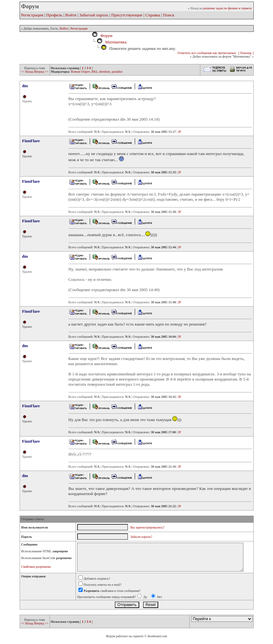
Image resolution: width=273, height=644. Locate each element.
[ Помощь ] (246, 53)
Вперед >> (41, 72)
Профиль (54, 15)
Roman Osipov (80, 72)
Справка (153, 15)
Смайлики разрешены (36, 567)
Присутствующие (127, 15)
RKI (94, 72)
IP (180, 132)
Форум (105, 36)
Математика (116, 42)
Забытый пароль (94, 15)
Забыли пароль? (141, 537)
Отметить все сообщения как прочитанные (207, 53)
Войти (71, 15)
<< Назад (27, 72)
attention (104, 72)
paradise (117, 72)
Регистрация (32, 15)
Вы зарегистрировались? (147, 527)
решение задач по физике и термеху (228, 8)
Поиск (169, 15)
